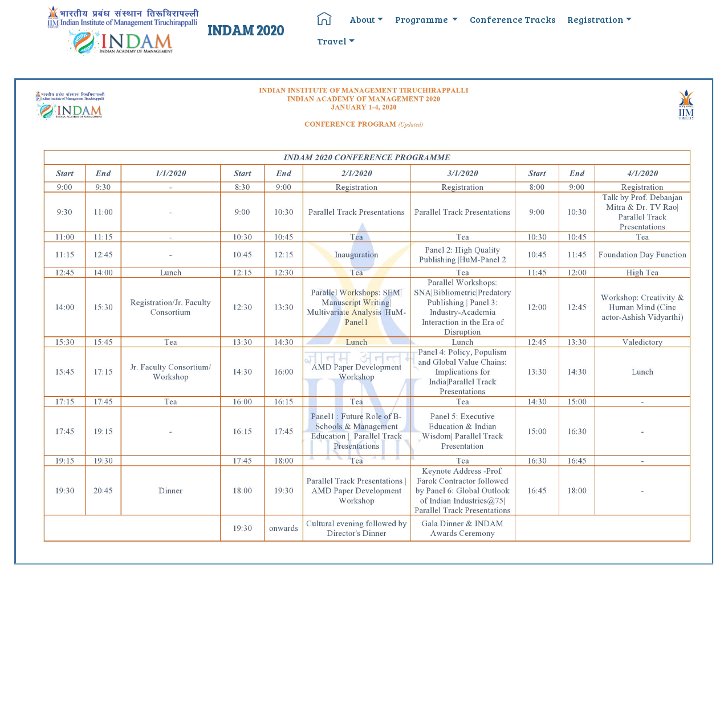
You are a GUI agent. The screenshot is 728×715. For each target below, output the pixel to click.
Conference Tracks (513, 19)
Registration (595, 19)
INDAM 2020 (246, 30)
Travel (332, 41)
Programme (422, 19)
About (362, 19)
